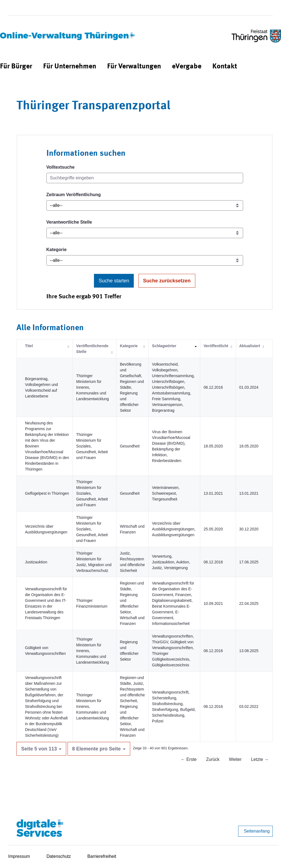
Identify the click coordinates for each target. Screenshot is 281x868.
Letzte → (260, 759)
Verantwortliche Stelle (69, 222)
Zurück (213, 759)
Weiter (235, 759)
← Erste (189, 759)
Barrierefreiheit (102, 856)
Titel (29, 346)
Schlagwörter (164, 346)
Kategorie (57, 250)
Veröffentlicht (216, 346)
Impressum (19, 856)
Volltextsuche (61, 167)
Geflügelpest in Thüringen (47, 493)
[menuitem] (16, 67)
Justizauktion (36, 562)
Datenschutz (59, 856)
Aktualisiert (250, 346)
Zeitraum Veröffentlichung (74, 195)
